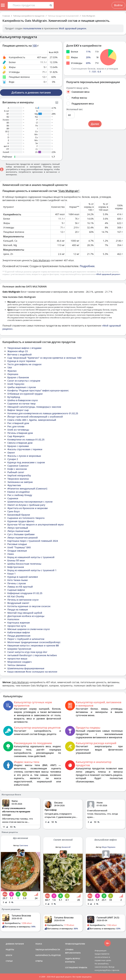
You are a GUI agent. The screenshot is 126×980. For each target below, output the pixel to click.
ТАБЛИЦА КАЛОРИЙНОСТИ (48, 950)
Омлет (11, 453)
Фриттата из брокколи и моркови (28, 508)
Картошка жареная (19, 623)
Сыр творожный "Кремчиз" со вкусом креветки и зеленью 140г (45, 358)
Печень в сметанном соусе (23, 600)
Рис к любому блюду (20, 495)
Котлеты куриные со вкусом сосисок (29, 606)
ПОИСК (39, 944)
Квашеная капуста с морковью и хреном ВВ (33, 645)
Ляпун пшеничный (19, 531)
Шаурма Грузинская (19, 649)
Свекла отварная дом (20, 443)
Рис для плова (16, 426)
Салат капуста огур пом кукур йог (27, 652)
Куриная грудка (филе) (21, 521)
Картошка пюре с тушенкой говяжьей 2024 (33, 541)
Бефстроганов (16, 567)
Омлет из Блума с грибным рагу (26, 505)
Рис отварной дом (18, 423)
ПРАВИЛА (83, 967)
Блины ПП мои (16, 560)
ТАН (10, 368)
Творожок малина (18, 479)
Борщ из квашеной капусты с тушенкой (31, 557)
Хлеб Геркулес (16, 384)
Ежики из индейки (19, 492)
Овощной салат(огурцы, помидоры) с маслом (34, 407)
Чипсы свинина (17, 665)
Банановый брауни (19, 515)
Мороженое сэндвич (20, 662)
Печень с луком (17, 583)
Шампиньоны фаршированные (26, 668)
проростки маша (17, 659)
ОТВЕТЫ (39, 961)
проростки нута (17, 626)
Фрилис (12, 371)
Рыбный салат (16, 472)
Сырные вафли (16, 590)
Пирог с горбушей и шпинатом (26, 639)
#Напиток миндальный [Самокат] (27, 489)
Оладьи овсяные (17, 551)
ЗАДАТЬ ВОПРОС (73, 959)
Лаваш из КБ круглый (20, 587)
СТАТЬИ (9, 961)
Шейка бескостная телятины (24, 564)
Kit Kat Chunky (16, 596)
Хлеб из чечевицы (18, 430)
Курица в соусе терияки (21, 361)
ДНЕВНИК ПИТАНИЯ (15, 944)
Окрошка (13, 374)
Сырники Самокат (18, 466)
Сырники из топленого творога (26, 518)
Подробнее (87, 266)
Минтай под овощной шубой (25, 613)
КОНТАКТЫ (70, 962)
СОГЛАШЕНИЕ (72, 967)
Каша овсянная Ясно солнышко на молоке (32, 672)
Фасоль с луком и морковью (24, 456)
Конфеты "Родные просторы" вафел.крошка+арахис (38, 390)
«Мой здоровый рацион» (108, 274)
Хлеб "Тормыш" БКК (19, 547)
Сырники (13, 498)
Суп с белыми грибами (21, 534)
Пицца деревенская (19, 636)
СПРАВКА (69, 950)
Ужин (11, 554)
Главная (6, 16)
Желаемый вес (75, 109)
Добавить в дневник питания (31, 93)
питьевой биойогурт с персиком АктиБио (32, 655)
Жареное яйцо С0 (18, 351)
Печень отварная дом (20, 433)
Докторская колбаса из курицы (26, 616)
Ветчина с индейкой (20, 354)
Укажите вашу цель (77, 88)
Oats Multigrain (89, 16)
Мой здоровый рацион (73, 28)
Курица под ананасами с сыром (26, 462)
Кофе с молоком (17, 469)
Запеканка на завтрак (20, 482)
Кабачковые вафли (19, 632)
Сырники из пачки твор (21, 404)
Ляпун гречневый (18, 528)
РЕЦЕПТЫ (10, 950)
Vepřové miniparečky (19, 475)
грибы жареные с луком (22, 387)
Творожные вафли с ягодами (24, 348)
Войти (118, 5)
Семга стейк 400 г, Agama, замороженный (32, 420)
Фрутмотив (14, 485)
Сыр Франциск (16, 436)
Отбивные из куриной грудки (25, 394)
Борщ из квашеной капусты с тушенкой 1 (32, 570)
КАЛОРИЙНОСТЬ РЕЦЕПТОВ (48, 955)
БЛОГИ (9, 955)
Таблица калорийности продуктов (29, 16)
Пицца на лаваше (18, 609)
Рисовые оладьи (17, 544)
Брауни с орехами (18, 446)
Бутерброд (14, 397)
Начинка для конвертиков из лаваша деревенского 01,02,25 (43, 413)
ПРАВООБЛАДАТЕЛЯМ (75, 944)
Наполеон (13, 619)
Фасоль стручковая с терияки (25, 449)
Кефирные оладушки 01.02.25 (25, 593)
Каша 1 (11, 574)
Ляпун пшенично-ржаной (23, 538)
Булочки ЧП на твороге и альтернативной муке (36, 524)
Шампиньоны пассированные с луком (30, 502)
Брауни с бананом (18, 377)
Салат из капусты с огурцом (24, 381)
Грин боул (14, 511)
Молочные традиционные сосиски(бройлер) (34, 642)
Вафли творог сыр (18, 410)
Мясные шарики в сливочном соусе (29, 629)
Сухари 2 (13, 459)
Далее (95, 124)
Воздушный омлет (18, 603)
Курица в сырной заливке (23, 577)
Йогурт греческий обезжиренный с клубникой (35, 417)
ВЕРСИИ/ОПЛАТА (73, 953)
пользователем (32, 28)
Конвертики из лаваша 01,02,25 (26, 439)
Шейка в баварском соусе (23, 400)
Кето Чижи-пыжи (18, 580)
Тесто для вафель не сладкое (24, 364)
